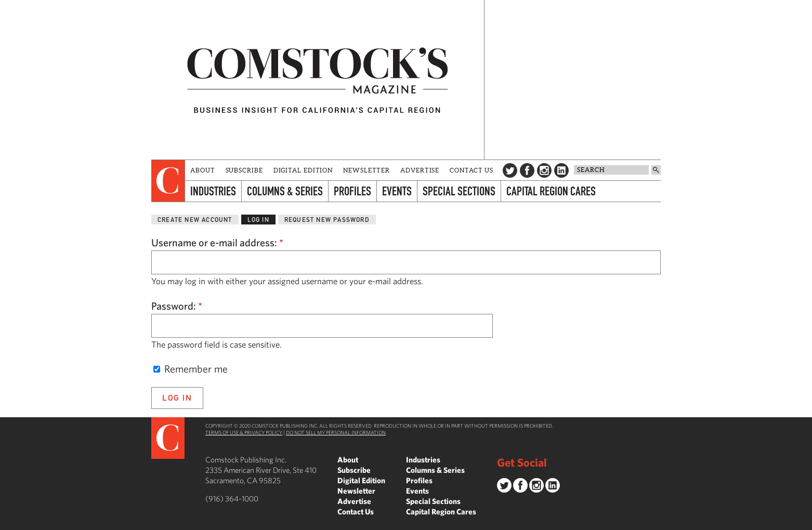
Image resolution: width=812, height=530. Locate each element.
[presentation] (168, 181)
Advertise (420, 170)
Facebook (527, 170)
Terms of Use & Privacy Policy (244, 432)
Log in (258, 220)
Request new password (327, 220)
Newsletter (366, 170)
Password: (177, 306)
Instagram (544, 170)
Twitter (510, 170)
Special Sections (459, 191)
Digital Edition (303, 170)
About (203, 170)
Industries (213, 191)
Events (397, 191)
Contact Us (472, 170)
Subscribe (244, 170)
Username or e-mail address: (217, 242)
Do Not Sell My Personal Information (336, 432)
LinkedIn (561, 170)
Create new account (195, 220)
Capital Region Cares (551, 191)
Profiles (352, 191)
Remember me (191, 369)
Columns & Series (285, 191)
